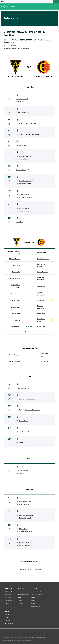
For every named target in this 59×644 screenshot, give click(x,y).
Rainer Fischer (24, 145)
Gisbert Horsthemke (26, 197)
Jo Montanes (16, 265)
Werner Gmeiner (42, 272)
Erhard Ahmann (15, 327)
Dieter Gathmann (23, 48)
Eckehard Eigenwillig (26, 184)
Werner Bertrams (25, 156)
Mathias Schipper (15, 278)
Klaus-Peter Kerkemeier (32, 134)
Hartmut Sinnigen (25, 208)
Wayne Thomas (24, 211)
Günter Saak (23, 195)
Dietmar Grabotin (15, 259)
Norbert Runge (21, 113)
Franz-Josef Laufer (30, 124)
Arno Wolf (20, 222)
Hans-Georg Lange (25, 181)
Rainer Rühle (16, 272)
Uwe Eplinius (41, 286)
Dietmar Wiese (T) (43, 252)
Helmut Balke (16, 301)
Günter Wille (20, 102)
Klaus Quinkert (42, 327)
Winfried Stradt (24, 159)
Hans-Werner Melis (22, 99)
